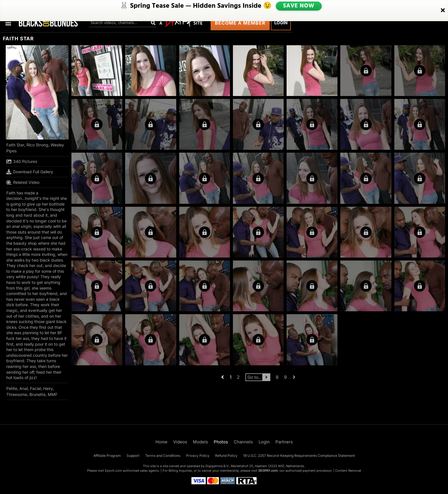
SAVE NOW (299, 6)
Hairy (48, 388)
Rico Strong (37, 145)
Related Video (23, 182)
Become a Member (240, 23)
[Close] (443, 7)
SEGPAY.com (268, 471)
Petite (12, 388)
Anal (24, 388)
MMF (53, 394)
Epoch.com (113, 471)
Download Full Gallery (30, 172)
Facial (35, 388)
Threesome (17, 394)
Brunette (37, 394)
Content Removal (348, 471)
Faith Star (15, 145)
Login (281, 23)
